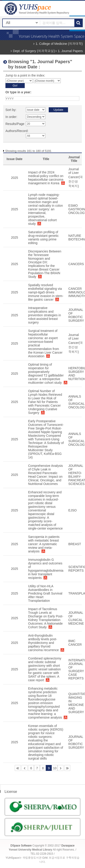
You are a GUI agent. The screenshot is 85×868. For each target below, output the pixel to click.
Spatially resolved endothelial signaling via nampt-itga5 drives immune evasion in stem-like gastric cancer (46, 292)
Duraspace (68, 846)
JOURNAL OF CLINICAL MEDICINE (76, 618)
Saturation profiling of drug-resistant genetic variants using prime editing (43, 237)
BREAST (75, 544)
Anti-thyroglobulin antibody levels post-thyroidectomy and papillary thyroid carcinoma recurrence (43, 643)
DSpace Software (21, 846)
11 (61, 768)
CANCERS (76, 264)
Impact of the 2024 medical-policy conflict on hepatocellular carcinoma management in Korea (46, 178)
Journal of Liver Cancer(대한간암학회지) (76, 178)
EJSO (73, 510)
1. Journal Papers (70, 51)
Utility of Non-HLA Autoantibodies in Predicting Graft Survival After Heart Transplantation (45, 593)
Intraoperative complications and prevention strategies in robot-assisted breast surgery (45, 315)
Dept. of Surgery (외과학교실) (34, 51)
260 (67, 768)
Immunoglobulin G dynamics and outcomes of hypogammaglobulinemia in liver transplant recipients (46, 569)
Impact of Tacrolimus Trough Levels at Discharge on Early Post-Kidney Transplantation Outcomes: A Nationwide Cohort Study (46, 618)
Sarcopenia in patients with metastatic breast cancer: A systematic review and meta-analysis (44, 544)
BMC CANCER (75, 643)
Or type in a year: (18, 92)
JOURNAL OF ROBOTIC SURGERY (76, 315)
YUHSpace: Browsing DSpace (37, 8)
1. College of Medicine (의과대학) (59, 44)
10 (55, 768)
